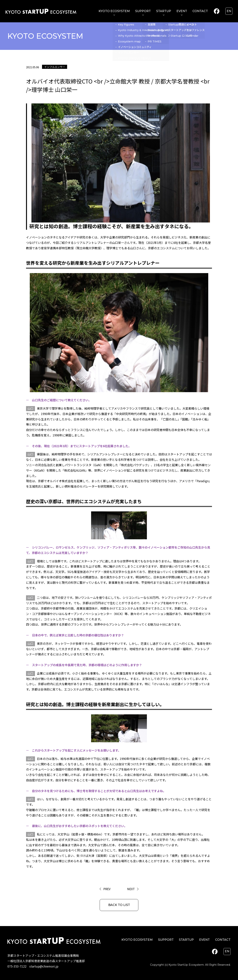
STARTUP (164, 11)
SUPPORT (143, 11)
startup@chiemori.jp (44, 966)
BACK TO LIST (119, 905)
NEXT (131, 889)
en (229, 11)
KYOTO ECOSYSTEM (114, 11)
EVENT (182, 11)
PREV (107, 889)
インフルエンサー (55, 67)
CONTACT (200, 11)
